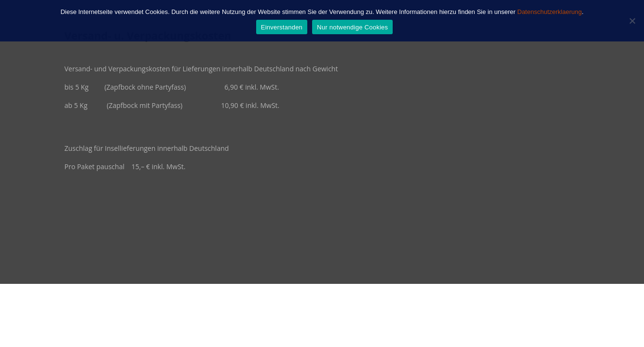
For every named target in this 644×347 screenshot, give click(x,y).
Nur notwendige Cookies (352, 27)
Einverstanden (282, 27)
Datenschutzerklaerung (549, 12)
